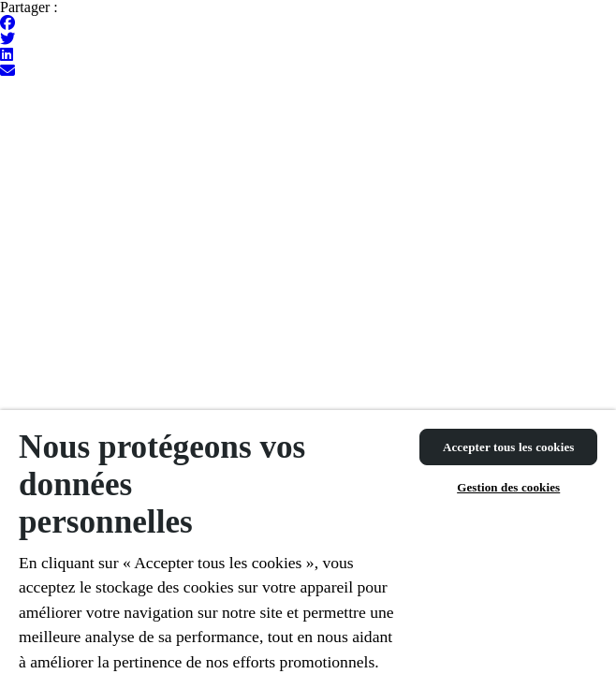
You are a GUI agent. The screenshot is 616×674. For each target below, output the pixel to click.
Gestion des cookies (508, 487)
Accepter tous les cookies (509, 447)
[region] (308, 542)
